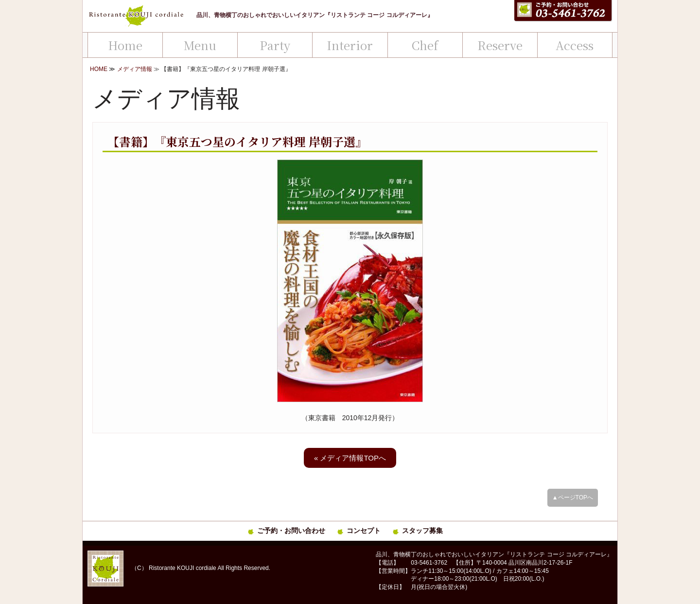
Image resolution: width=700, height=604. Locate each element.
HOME (99, 69)
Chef (425, 45)
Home (125, 45)
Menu (200, 45)
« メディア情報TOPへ (350, 458)
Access (575, 45)
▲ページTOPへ (573, 497)
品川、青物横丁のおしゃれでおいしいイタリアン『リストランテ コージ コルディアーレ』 (315, 15)
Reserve (500, 45)
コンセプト (364, 531)
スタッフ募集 (422, 531)
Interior (350, 45)
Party (275, 45)
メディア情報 (135, 69)
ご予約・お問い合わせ (291, 531)
